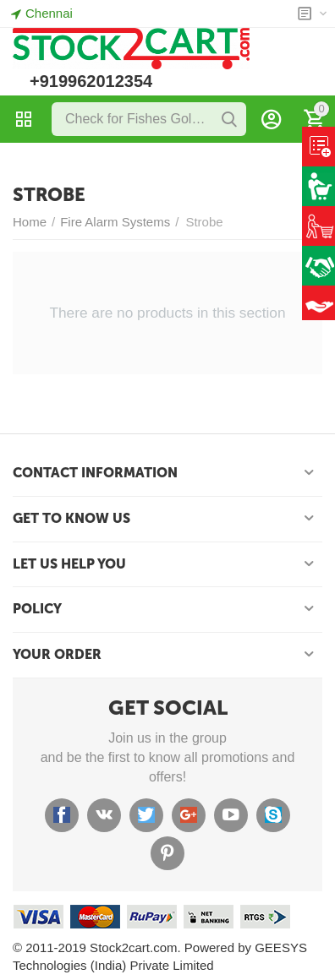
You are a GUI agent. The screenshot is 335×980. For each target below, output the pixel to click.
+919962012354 (91, 81)
